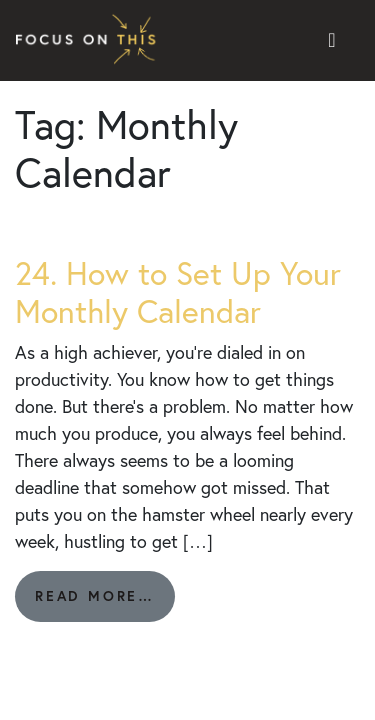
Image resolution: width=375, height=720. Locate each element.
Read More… (105, 603)
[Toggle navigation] (332, 41)
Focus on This (91, 40)
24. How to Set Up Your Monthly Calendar (178, 292)
